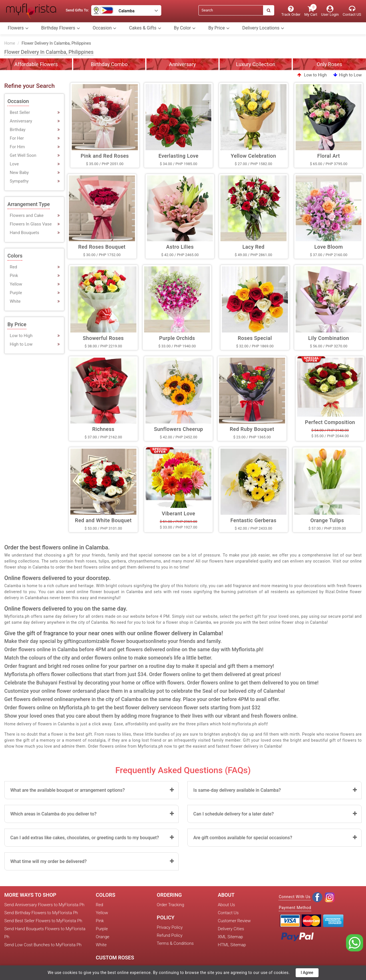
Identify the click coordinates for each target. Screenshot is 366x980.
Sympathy (19, 181)
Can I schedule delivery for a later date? (233, 814)
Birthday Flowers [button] (61, 28)
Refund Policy (170, 935)
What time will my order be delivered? (48, 861)
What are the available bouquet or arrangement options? (67, 790)
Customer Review (234, 921)
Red (13, 267)
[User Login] (330, 11)
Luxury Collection (256, 64)
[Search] (231, 10)
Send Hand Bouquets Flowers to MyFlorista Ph (45, 933)
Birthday (18, 130)
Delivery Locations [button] (263, 28)
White (15, 301)
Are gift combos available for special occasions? (243, 838)
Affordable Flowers (36, 64)
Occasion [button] (105, 28)
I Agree (307, 973)
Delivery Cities (231, 929)
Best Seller (20, 112)
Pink (14, 276)
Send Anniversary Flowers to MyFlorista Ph (44, 905)
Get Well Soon (23, 155)
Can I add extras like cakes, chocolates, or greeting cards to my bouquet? (85, 838)
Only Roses (329, 64)
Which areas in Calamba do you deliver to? (53, 814)
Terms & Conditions (175, 943)
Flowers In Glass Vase (31, 224)
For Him (17, 147)
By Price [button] (219, 28)
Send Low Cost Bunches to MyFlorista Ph (43, 945)
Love (14, 164)
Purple (16, 293)
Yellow (16, 284)
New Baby (19, 173)
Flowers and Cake (27, 215)
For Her (17, 138)
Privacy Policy (170, 927)
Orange (103, 937)
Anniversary (182, 64)
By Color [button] (185, 28)
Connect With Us (295, 897)
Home (10, 43)
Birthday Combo (109, 64)
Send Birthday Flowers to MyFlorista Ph (41, 913)
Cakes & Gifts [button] (145, 28)
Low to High (312, 75)
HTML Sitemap (232, 945)
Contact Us (228, 913)
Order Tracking (170, 905)
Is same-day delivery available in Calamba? (237, 790)
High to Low (348, 75)
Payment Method (295, 908)
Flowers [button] (18, 28)
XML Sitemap (230, 937)
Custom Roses (115, 958)
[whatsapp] (355, 943)
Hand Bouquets (24, 233)
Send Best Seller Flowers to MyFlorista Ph (43, 921)
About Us (226, 905)
